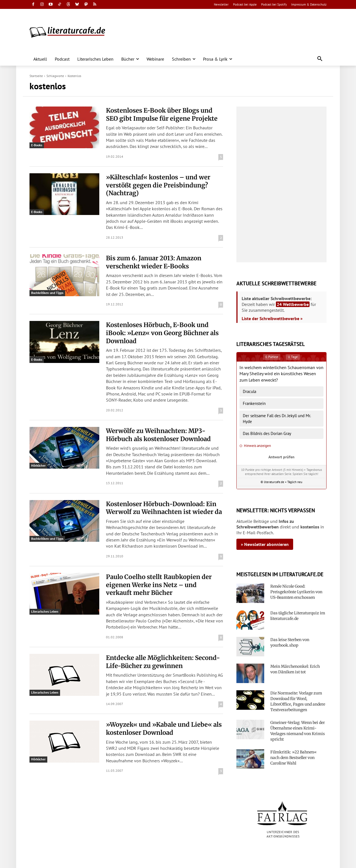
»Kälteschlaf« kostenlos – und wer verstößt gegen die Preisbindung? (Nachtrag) (158, 185)
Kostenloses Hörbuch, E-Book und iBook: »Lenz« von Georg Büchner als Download (162, 333)
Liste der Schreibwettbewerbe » (272, 318)
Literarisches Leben (45, 611)
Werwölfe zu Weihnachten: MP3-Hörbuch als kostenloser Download (158, 435)
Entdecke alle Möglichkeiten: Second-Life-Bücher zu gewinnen (163, 662)
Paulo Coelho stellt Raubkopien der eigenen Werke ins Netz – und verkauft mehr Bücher (159, 585)
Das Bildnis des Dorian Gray (267, 433)
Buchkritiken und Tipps (47, 293)
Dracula (249, 391)
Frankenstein (254, 403)
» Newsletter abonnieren (265, 544)
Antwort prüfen (281, 457)
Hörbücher (38, 465)
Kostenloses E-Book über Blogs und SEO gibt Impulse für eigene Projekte (162, 114)
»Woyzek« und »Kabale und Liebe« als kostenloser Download (164, 729)
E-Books (37, 145)
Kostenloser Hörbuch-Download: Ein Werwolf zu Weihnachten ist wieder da (164, 508)
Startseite (36, 76)
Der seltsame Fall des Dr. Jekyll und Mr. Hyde (277, 419)
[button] (320, 59)
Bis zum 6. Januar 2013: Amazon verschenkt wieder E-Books (154, 262)
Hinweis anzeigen (255, 446)
